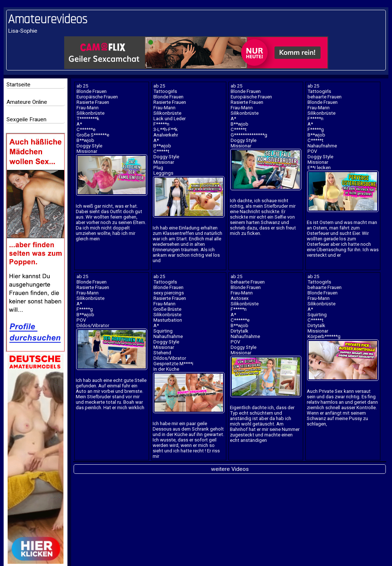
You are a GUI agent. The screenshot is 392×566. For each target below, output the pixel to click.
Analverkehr (166, 135)
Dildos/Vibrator (93, 325)
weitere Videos (230, 469)
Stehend (162, 353)
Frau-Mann (88, 108)
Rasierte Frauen (93, 102)
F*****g (316, 129)
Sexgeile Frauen (26, 119)
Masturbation (168, 320)
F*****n (161, 124)
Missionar (87, 151)
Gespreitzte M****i (173, 364)
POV (312, 151)
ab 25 (82, 86)
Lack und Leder (170, 119)
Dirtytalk (240, 331)
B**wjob (85, 140)
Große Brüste (167, 309)
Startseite (18, 85)
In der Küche (166, 369)
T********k (88, 119)
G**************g (249, 135)
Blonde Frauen (92, 91)
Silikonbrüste (90, 113)
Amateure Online (27, 102)
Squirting (163, 331)
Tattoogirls (165, 91)
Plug (158, 168)
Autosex (240, 298)
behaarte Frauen (325, 97)
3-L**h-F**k (166, 129)
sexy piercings (169, 293)
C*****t (161, 151)
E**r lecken (319, 168)
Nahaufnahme (322, 146)
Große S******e (93, 135)
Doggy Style (89, 146)
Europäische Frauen (97, 97)
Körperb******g (324, 336)
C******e (86, 129)
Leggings (163, 173)
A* (79, 124)
